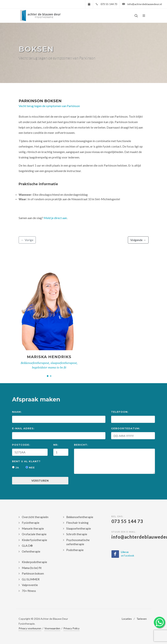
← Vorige (27, 240)
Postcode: (21, 445)
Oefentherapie (31, 551)
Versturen (40, 481)
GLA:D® (27, 546)
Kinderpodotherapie (34, 562)
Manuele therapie (33, 528)
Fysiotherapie (31, 523)
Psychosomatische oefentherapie (78, 542)
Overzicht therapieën (35, 517)
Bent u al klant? (26, 461)
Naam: (17, 412)
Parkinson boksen (33, 573)
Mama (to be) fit (32, 568)
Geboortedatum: (126, 428)
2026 (37, 619)
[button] (48, 376)
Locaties (127, 619)
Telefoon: (120, 412)
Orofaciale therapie (34, 534)
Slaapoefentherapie (79, 528)
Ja (16, 467)
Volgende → (138, 240)
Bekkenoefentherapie (80, 517)
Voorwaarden (52, 628)
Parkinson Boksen (40, 101)
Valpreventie (30, 585)
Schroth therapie (77, 534)
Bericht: (81, 445)
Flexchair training (77, 523)
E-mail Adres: (23, 428)
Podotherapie (75, 550)
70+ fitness (29, 591)
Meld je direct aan (55, 218)
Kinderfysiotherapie (34, 540)
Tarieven (142, 619)
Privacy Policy (71, 628)
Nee (30, 467)
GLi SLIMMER (31, 579)
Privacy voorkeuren (30, 628)
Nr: (56, 445)
